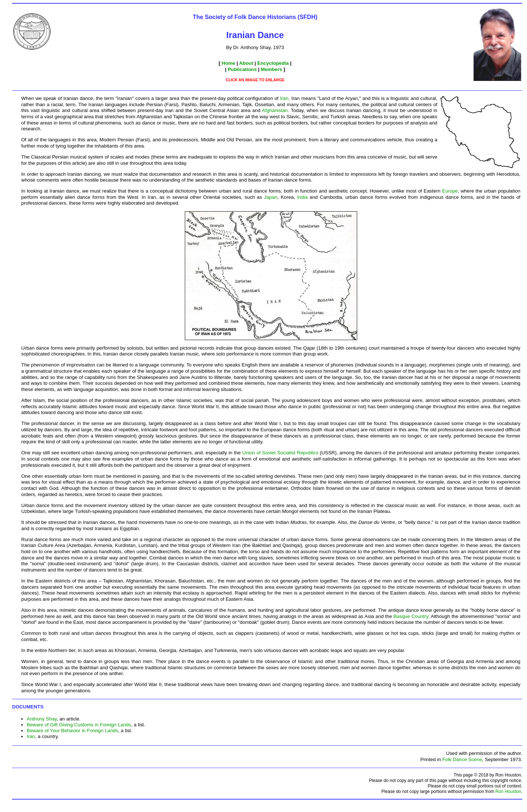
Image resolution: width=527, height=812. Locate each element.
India (302, 197)
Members (272, 69)
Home (229, 63)
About (246, 63)
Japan (270, 197)
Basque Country (411, 616)
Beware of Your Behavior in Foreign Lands (72, 731)
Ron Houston (508, 791)
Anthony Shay (42, 719)
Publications (242, 69)
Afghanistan (275, 110)
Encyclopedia (273, 63)
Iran (284, 98)
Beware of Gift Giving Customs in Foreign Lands (79, 725)
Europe (450, 191)
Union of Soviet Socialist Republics (280, 453)
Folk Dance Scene (462, 759)
